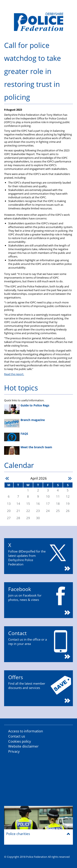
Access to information (26, 731)
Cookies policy (20, 741)
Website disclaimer (23, 746)
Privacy (14, 751)
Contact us (17, 736)
